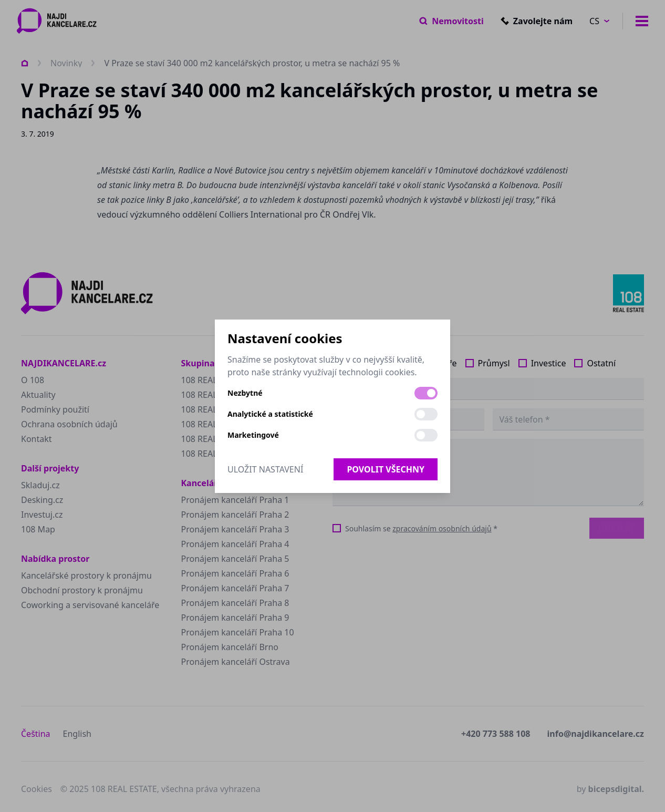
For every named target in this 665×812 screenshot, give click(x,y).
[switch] (426, 393)
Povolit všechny (386, 469)
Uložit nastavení (265, 469)
